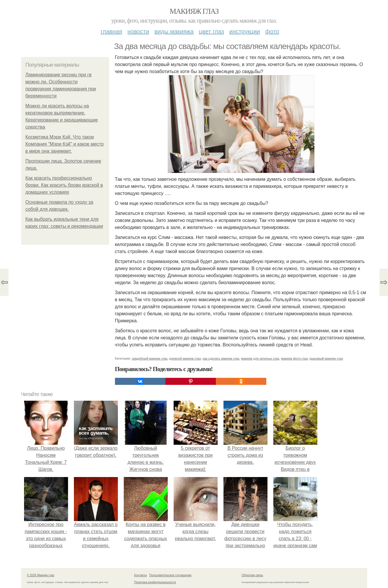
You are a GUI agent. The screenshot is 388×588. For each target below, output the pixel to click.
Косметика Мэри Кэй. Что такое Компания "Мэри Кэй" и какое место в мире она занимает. (65, 144)
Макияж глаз (194, 11)
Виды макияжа (174, 31)
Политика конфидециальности (155, 582)
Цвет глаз (211, 31)
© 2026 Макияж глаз (41, 575)
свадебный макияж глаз (149, 358)
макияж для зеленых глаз (260, 358)
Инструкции (245, 31)
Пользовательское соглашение (170, 575)
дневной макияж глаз (185, 358)
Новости (138, 31)
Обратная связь (253, 575)
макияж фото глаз (294, 358)
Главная (111, 31)
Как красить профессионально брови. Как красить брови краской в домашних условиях (64, 185)
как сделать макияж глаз (221, 358)
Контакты (141, 575)
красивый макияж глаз (326, 358)
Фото (272, 31)
